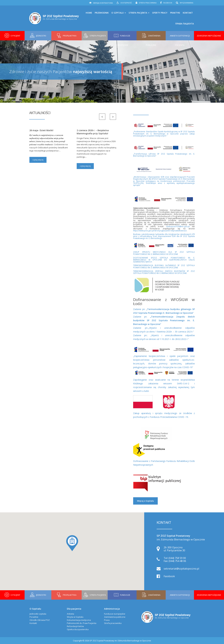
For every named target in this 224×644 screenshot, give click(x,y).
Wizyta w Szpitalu (75, 617)
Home (89, 13)
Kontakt (188, 13)
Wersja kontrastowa (103, 3)
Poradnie (34, 617)
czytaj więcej (38, 160)
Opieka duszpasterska (78, 629)
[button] (72, 543)
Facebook (168, 3)
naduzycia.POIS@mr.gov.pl (178, 226)
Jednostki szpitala (38, 614)
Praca (107, 620)
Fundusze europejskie (115, 614)
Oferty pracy (160, 13)
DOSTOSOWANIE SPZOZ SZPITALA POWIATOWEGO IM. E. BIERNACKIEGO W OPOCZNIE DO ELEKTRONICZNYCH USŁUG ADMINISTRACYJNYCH (164, 260)
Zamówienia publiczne (115, 617)
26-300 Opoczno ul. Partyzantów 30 (174, 549)
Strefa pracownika (148, 3)
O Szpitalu (119, 13)
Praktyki (175, 13)
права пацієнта (185, 24)
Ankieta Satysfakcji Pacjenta (180, 37)
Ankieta (70, 614)
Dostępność (126, 3)
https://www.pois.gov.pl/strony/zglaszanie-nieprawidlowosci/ (160, 231)
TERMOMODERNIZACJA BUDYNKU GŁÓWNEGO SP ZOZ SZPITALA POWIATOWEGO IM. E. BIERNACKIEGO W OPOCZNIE (164, 266)
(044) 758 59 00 (177, 558)
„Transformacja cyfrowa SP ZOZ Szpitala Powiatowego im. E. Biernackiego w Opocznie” (164, 155)
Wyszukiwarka (187, 3)
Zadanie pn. (164, 320)
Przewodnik (102, 13)
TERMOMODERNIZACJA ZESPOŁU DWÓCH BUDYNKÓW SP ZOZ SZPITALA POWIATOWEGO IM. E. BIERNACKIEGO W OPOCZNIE (164, 272)
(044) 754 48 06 (177, 561)
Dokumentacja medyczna (79, 620)
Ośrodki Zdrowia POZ (40, 620)
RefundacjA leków (75, 626)
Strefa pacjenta (139, 13)
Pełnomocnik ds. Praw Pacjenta (82, 623)
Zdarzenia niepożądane (209, 36)
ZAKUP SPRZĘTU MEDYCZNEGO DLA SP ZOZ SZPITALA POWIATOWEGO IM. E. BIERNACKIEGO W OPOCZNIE (164, 253)
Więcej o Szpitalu (145, 501)
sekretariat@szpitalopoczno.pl (181, 569)
